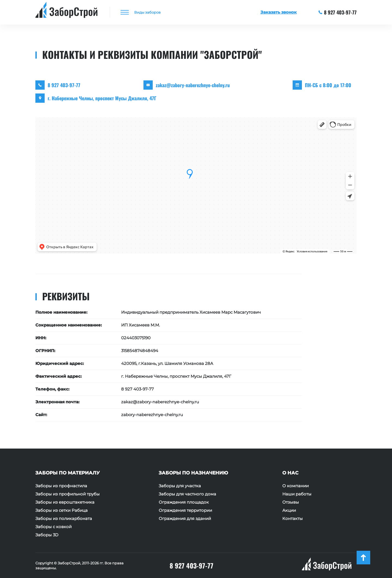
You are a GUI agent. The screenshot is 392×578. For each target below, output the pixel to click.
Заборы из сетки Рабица (62, 510)
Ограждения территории (185, 510)
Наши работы (297, 494)
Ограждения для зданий (185, 519)
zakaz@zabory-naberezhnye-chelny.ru (193, 85)
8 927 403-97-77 (338, 12)
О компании (295, 486)
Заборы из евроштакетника (65, 502)
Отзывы (291, 502)
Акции (289, 510)
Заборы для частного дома (187, 494)
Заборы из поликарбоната (64, 519)
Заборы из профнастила (61, 486)
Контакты (293, 519)
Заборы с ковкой (53, 527)
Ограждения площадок (184, 502)
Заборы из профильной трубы (68, 494)
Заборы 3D (47, 535)
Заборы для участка (180, 486)
